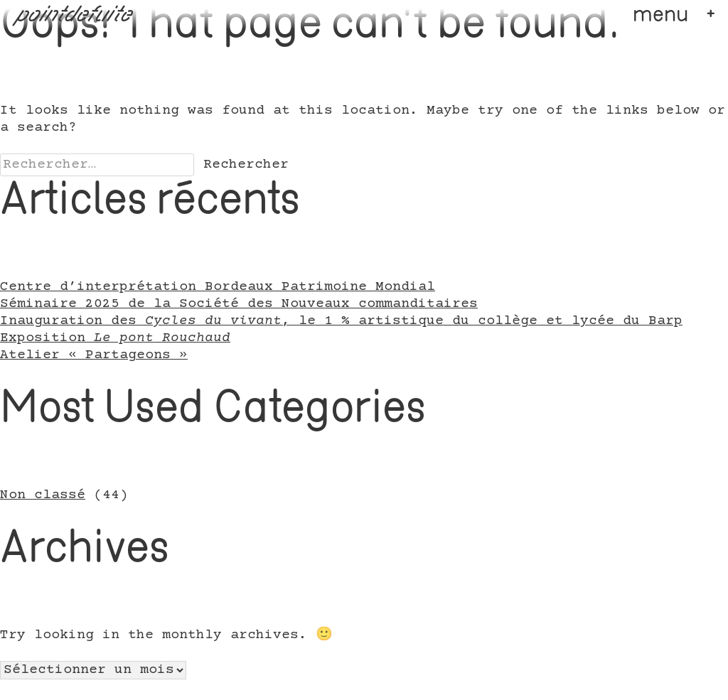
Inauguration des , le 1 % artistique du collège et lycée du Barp (341, 321)
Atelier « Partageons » (94, 355)
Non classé (43, 495)
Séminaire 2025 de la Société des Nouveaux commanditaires (239, 304)
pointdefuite (75, 16)
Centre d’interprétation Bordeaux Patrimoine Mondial (218, 287)
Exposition (115, 338)
